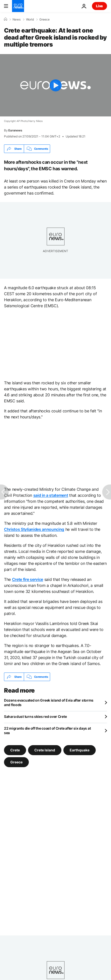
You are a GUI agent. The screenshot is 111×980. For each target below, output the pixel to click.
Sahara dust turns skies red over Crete (35, 716)
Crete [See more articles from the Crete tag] (15, 750)
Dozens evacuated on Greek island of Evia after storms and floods (49, 702)
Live (99, 6)
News (17, 20)
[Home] (6, 19)
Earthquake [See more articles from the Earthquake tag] (80, 750)
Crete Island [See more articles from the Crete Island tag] (45, 750)
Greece (44, 20)
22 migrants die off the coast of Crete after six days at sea (47, 730)
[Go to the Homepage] (18, 6)
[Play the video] (55, 85)
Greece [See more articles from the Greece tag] (16, 762)
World (30, 20)
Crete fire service (28, 579)
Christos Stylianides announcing (34, 529)
